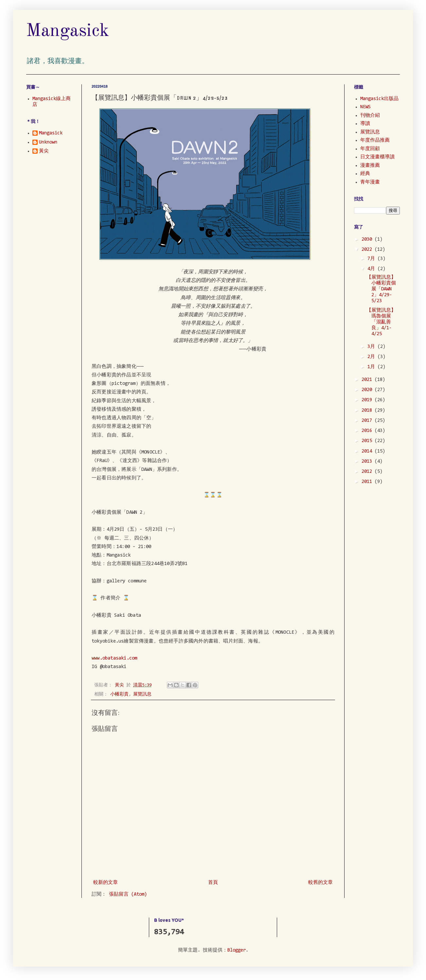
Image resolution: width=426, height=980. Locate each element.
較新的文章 (106, 883)
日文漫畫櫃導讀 (377, 157)
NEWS (365, 107)
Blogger (237, 950)
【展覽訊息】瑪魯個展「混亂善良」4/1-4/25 (381, 322)
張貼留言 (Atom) (128, 894)
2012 (368, 472)
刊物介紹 (370, 116)
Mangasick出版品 (379, 99)
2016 (368, 431)
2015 (368, 441)
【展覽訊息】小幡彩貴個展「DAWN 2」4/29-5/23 (381, 289)
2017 (368, 421)
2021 (368, 380)
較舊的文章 (320, 883)
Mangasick (68, 31)
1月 (373, 367)
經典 (365, 174)
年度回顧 (370, 149)
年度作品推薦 (375, 140)
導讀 (365, 124)
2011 (368, 482)
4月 (373, 269)
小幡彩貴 (119, 694)
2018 (368, 411)
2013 (368, 462)
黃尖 (44, 151)
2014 (368, 451)
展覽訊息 (142, 694)
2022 (368, 250)
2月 (373, 357)
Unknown (48, 142)
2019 (368, 400)
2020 (368, 390)
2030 (368, 240)
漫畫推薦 (370, 166)
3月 (373, 347)
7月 (373, 259)
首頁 (213, 883)
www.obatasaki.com (114, 658)
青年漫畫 (370, 182)
